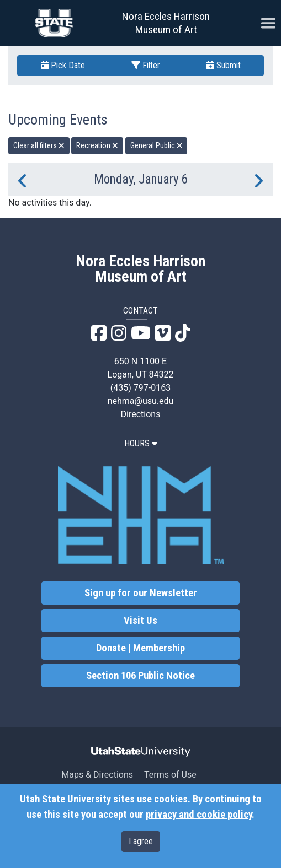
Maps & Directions (97, 775)
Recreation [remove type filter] (97, 145)
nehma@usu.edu (141, 401)
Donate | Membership (140, 648)
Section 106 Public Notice (140, 676)
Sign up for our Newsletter (141, 593)
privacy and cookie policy (199, 815)
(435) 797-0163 (140, 388)
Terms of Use (170, 775)
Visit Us (140, 621)
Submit (224, 65)
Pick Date (63, 65)
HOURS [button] (141, 443)
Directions (141, 414)
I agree (141, 841)
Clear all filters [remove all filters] (39, 145)
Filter (146, 65)
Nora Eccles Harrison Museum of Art (166, 23)
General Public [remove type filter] (157, 145)
